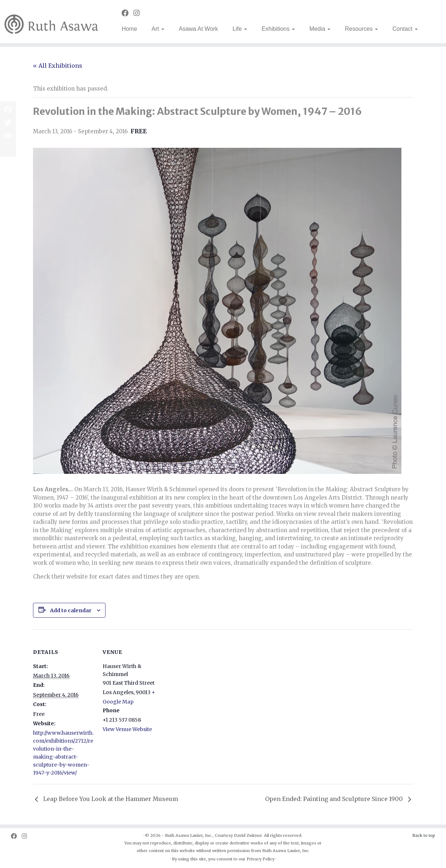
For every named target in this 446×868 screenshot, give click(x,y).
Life (240, 29)
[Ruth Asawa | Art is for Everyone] (51, 22)
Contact (405, 29)
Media (320, 29)
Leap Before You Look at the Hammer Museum (110, 799)
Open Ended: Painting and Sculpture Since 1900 (335, 799)
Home (129, 29)
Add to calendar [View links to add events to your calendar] (71, 610)
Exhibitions (278, 29)
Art (158, 29)
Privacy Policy (261, 859)
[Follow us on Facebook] (127, 13)
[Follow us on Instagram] (139, 13)
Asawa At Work (198, 29)
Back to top (424, 835)
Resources (361, 29)
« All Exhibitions (58, 66)
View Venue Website (127, 729)
